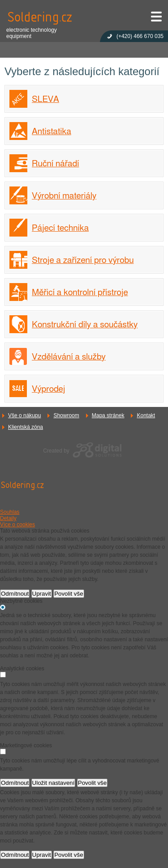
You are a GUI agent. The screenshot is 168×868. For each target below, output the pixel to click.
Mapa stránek (108, 415)
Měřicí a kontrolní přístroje (80, 293)
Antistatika (52, 132)
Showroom (66, 415)
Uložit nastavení (54, 783)
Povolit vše (69, 594)
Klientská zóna (26, 427)
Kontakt (146, 415)
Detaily (8, 518)
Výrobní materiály (64, 196)
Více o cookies (17, 525)
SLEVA (45, 100)
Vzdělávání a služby (69, 357)
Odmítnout (15, 594)
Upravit (42, 594)
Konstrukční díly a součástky (85, 325)
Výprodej (49, 389)
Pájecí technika (60, 228)
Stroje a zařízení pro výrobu (83, 260)
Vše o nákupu (24, 415)
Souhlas (10, 512)
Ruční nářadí (55, 164)
